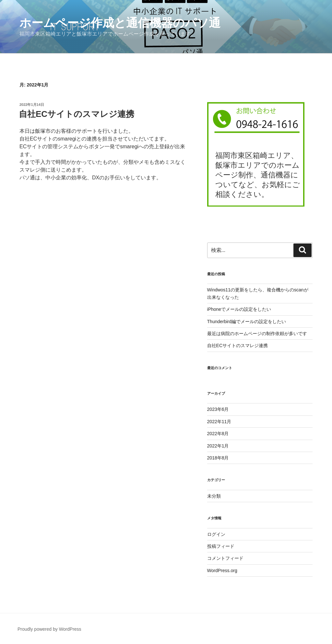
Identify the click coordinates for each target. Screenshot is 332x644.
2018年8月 (218, 458)
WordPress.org (222, 571)
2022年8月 (218, 434)
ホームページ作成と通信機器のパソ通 (120, 23)
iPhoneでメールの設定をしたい (239, 309)
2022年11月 (219, 422)
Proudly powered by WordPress (49, 629)
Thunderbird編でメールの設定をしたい (247, 322)
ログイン (216, 534)
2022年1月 (218, 446)
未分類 (214, 496)
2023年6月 (218, 409)
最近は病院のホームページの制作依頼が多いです (257, 333)
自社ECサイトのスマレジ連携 (77, 114)
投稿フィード (221, 546)
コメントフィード (225, 558)
